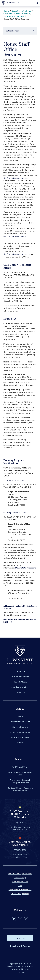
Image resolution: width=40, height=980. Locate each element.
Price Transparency (20, 894)
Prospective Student (20, 722)
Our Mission (20, 671)
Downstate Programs (26, 568)
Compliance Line (20, 882)
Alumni (20, 743)
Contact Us (20, 692)
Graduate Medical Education (17, 14)
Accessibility (20, 878)
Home (6, 11)
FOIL (20, 886)
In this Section (13, 31)
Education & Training (21, 11)
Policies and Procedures (20, 890)
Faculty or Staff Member (20, 732)
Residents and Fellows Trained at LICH (20, 621)
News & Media (20, 682)
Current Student (20, 727)
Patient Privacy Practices (20, 874)
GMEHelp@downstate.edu (16, 178)
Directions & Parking (20, 946)
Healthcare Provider (20, 737)
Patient (20, 717)
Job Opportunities (20, 687)
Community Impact (20, 677)
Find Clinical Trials (20, 767)
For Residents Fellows (14, 16)
